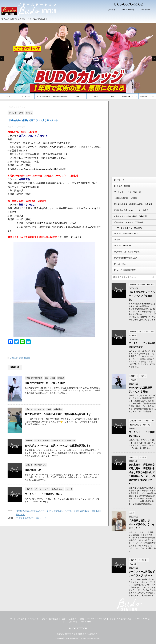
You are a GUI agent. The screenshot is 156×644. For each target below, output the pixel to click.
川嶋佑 (27, 358)
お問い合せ (111, 10)
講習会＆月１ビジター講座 (128, 252)
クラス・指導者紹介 (43, 96)
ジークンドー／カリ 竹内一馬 (127, 192)
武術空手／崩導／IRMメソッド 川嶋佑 (131, 210)
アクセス (9, 96)
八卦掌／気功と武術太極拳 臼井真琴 (130, 216)
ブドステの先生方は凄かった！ (31, 518)
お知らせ (14, 358)
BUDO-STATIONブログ (130, 96)
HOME (10, 619)
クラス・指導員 (123, 186)
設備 (78, 96)
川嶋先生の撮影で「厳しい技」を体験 (45, 383)
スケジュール (26, 96)
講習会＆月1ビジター (147, 96)
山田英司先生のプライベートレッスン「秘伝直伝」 (142, 296)
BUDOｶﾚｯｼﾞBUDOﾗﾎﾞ (61, 96)
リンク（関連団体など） (127, 270)
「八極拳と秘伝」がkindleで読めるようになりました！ (141, 524)
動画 (113, 96)
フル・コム (121, 264)
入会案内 (95, 96)
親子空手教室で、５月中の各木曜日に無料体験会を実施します (58, 414)
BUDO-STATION (78, 629)
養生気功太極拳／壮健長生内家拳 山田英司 (133, 204)
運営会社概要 (146, 10)
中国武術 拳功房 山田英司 (126, 198)
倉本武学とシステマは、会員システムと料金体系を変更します (58, 446)
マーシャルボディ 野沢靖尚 (129, 228)
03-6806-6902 (129, 4)
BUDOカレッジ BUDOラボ (128, 233)
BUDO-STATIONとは (129, 10)
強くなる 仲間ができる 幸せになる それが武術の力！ (78, 634)
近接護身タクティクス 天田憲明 (128, 222)
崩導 (21, 358)
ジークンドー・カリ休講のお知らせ (44, 494)
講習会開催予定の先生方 (127, 258)
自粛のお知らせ (33, 470)
